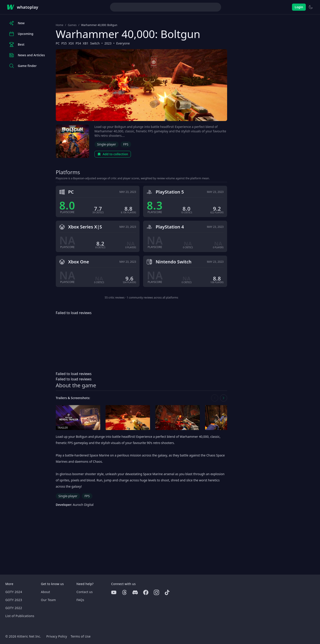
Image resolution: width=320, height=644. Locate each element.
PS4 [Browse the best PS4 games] (78, 43)
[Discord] (135, 592)
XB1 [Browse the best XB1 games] (85, 43)
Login (299, 7)
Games (72, 25)
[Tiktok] (167, 592)
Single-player (107, 144)
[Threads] (124, 592)
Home (60, 25)
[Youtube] (114, 592)
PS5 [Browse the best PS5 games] (64, 43)
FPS (126, 144)
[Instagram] (156, 592)
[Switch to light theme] (311, 7)
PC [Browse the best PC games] (58, 43)
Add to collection (113, 154)
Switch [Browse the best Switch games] (95, 43)
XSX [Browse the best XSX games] (71, 43)
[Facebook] (146, 592)
